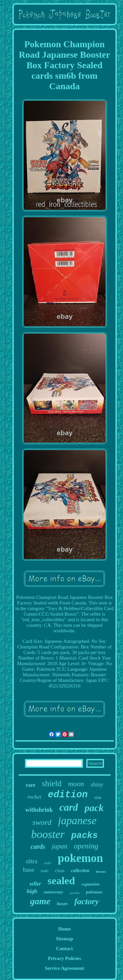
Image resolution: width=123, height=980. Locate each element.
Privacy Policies (64, 958)
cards (38, 847)
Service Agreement (64, 968)
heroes (101, 871)
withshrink (39, 810)
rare (31, 785)
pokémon (94, 892)
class (60, 870)
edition (68, 795)
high (32, 891)
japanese (77, 821)
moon (76, 784)
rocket (34, 797)
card (69, 807)
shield (52, 783)
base (29, 870)
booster (48, 834)
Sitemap (64, 939)
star (98, 797)
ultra (32, 861)
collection (80, 871)
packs (84, 836)
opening (86, 846)
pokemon (80, 858)
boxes (62, 904)
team (44, 871)
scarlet (74, 893)
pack (94, 808)
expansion (91, 884)
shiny (97, 785)
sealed (61, 881)
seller (35, 884)
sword (42, 822)
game (40, 901)
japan (60, 846)
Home (64, 929)
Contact (64, 949)
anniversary (54, 892)
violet (48, 863)
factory (86, 901)
